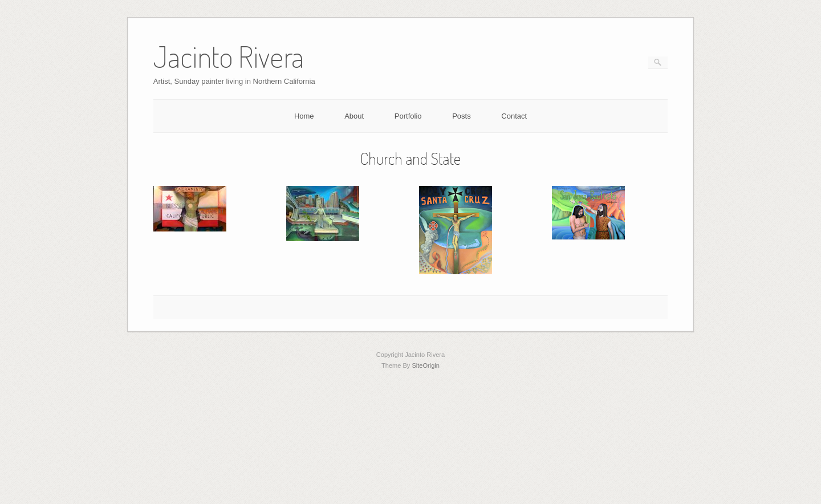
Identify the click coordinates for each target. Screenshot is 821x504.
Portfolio (408, 116)
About (354, 116)
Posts (462, 116)
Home (304, 116)
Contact (514, 116)
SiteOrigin (426, 365)
